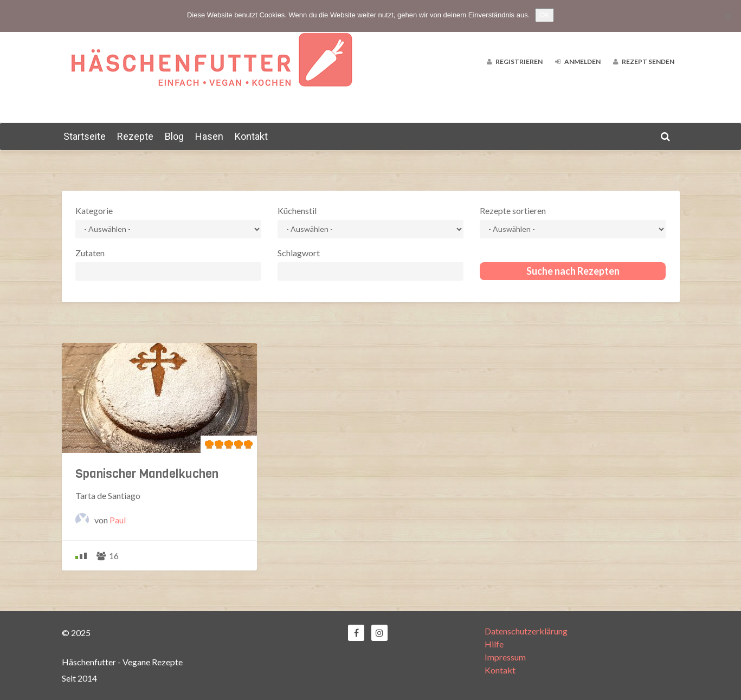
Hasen (209, 136)
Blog (174, 136)
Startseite (85, 136)
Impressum (505, 657)
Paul (118, 520)
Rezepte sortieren (513, 210)
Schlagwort (299, 253)
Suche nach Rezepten (573, 271)
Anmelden (578, 61)
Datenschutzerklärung (526, 631)
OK (545, 15)
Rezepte (135, 136)
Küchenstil (297, 210)
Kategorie (94, 210)
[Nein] (727, 16)
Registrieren (515, 61)
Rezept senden (644, 61)
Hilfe (494, 644)
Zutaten (90, 253)
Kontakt (251, 136)
